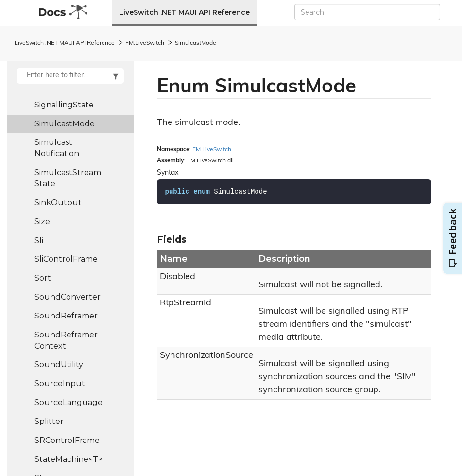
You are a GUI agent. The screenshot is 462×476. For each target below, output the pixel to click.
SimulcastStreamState (68, 178)
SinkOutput (58, 203)
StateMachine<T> (68, 459)
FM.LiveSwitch (145, 43)
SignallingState (64, 105)
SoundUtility (59, 364)
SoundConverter (68, 297)
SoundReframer (66, 316)
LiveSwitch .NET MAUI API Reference (184, 12)
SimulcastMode (196, 43)
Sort (43, 278)
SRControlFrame (67, 440)
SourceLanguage (68, 402)
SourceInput (60, 383)
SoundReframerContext (66, 340)
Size (42, 221)
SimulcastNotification (57, 148)
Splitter (49, 421)
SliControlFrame (66, 259)
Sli (39, 240)
